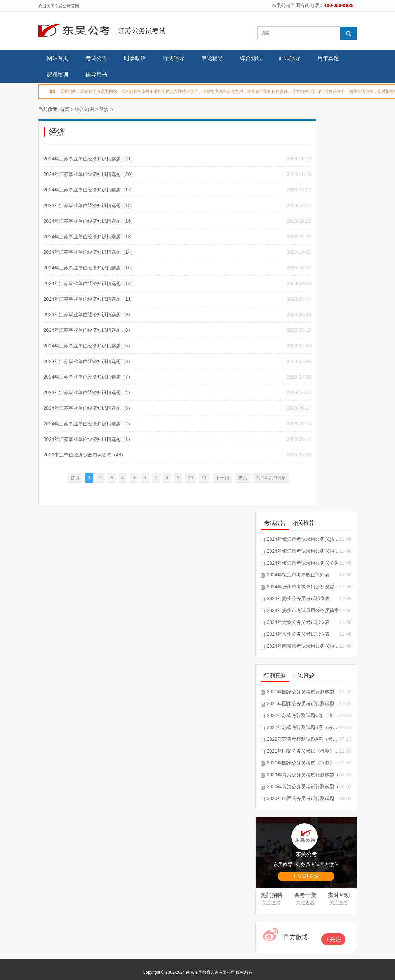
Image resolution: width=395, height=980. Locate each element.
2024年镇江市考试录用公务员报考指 (303, 551)
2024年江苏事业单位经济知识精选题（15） (90, 268)
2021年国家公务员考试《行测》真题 (303, 763)
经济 (104, 109)
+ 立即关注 (306, 876)
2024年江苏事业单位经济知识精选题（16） (90, 221)
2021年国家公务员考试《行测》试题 (303, 751)
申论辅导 (212, 58)
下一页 (222, 478)
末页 (243, 478)
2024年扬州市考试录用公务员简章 (303, 610)
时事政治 (135, 58)
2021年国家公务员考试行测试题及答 (303, 692)
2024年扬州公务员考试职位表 (298, 598)
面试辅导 (290, 58)
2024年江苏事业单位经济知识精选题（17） (90, 190)
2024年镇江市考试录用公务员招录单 (303, 539)
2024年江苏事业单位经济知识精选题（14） (90, 252)
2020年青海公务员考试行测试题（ (303, 775)
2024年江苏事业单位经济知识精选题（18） (90, 205)
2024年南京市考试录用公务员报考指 (303, 646)
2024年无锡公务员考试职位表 (298, 622)
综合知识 (251, 58)
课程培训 (58, 74)
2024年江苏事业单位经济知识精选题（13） (90, 237)
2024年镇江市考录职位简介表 (298, 575)
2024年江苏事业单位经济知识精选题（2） (88, 424)
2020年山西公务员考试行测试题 (301, 798)
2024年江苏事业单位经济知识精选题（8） (88, 330)
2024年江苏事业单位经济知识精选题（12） (90, 283)
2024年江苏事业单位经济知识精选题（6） (88, 361)
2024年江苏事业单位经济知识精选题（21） (90, 159)
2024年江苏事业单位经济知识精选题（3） (88, 408)
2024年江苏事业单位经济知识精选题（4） (88, 392)
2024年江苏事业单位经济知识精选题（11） (90, 299)
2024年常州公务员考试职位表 (298, 634)
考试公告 (96, 58)
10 (191, 478)
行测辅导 (174, 58)
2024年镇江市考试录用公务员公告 (303, 563)
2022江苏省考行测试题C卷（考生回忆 (303, 715)
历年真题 (328, 58)
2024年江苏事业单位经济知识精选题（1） (88, 439)
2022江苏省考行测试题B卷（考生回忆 (303, 727)
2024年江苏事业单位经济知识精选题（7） (88, 377)
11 (204, 478)
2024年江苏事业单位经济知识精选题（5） (88, 346)
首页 (65, 109)
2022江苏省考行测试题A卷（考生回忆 (303, 739)
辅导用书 (96, 74)
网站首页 (58, 58)
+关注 (334, 939)
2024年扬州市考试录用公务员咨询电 (303, 587)
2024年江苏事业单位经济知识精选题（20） (90, 174)
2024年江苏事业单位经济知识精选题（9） (88, 314)
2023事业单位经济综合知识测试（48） (85, 455)
